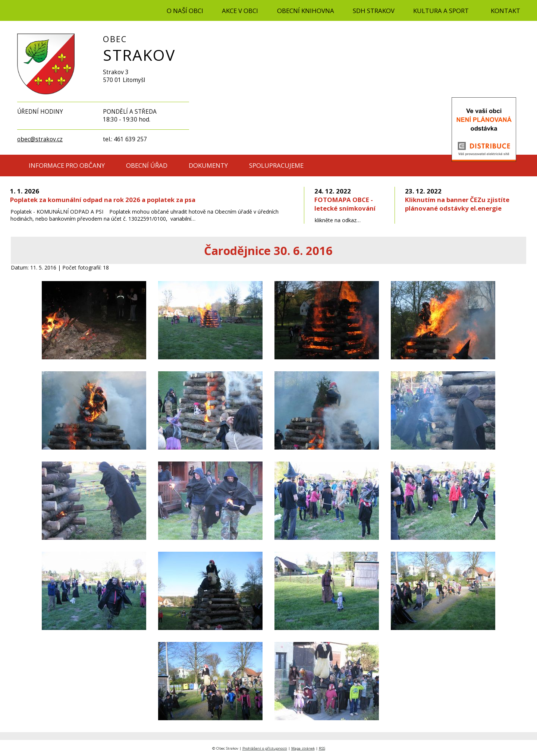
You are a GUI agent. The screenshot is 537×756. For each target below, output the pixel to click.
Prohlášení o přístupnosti (265, 748)
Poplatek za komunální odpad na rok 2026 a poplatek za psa (103, 195)
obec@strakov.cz (40, 139)
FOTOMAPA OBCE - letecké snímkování (345, 200)
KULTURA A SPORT (441, 11)
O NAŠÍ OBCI (185, 11)
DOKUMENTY (208, 165)
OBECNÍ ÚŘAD (147, 165)
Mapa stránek (303, 748)
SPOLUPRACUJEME (276, 165)
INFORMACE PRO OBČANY (67, 165)
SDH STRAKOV (374, 11)
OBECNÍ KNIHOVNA (306, 11)
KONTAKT (505, 11)
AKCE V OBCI (240, 11)
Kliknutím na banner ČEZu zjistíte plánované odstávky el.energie (457, 200)
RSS (322, 748)
